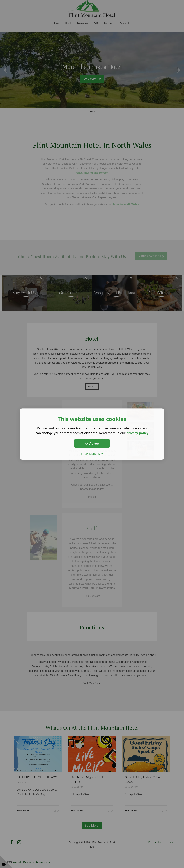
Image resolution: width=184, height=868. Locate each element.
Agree (92, 443)
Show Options (92, 454)
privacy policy (137, 433)
